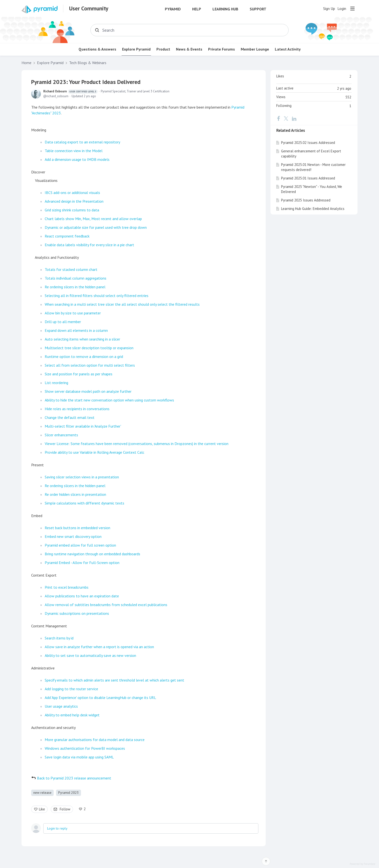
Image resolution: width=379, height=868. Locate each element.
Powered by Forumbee (363, 864)
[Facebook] (278, 119)
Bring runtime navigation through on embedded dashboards (92, 554)
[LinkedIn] (294, 119)
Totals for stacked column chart (71, 269)
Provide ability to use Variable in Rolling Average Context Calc (95, 452)
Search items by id (59, 638)
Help (197, 9)
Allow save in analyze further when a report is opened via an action (99, 647)
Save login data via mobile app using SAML (79, 757)
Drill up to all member (63, 322)
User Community (89, 8)
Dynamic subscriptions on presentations (77, 613)
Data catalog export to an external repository (82, 142)
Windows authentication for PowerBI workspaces (85, 748)
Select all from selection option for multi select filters (90, 365)
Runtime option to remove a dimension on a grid (84, 356)
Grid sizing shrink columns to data (72, 210)
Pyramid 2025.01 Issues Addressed (308, 178)
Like (42, 809)
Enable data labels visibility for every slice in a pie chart (89, 245)
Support (258, 9)
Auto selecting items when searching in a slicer (82, 339)
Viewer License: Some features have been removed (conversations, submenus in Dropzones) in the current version (137, 444)
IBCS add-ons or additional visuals (72, 193)
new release (42, 793)
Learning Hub (225, 9)
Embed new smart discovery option (73, 536)
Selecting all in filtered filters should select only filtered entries (97, 296)
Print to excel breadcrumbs (67, 587)
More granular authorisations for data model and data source (95, 740)
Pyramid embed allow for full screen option (80, 545)
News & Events (189, 49)
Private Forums (222, 49)
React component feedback (67, 236)
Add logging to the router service (71, 689)
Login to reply (57, 828)
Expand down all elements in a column (76, 330)
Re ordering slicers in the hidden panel (75, 287)
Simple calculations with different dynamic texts (84, 503)
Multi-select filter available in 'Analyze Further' (83, 426)
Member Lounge (255, 49)
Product (163, 49)
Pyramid (173, 9)
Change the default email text (70, 417)
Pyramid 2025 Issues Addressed (306, 200)
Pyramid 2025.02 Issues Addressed (308, 143)
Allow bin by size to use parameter (73, 313)
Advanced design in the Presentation (74, 201)
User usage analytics (61, 706)
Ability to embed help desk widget (72, 715)
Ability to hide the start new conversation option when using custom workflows (109, 400)
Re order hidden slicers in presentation (75, 494)
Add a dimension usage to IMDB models (77, 159)
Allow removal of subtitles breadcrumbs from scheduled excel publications (106, 605)
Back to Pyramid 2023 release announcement (74, 778)
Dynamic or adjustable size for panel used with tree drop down (96, 227)
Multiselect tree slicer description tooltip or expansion (89, 348)
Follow (65, 809)
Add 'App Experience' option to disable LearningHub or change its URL (100, 697)
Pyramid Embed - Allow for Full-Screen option (82, 563)
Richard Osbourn (70, 91)
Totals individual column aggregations (76, 278)
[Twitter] (286, 119)
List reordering (56, 383)
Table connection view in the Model (74, 151)
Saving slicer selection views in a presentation (82, 477)
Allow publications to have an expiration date (82, 596)
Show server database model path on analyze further (88, 391)
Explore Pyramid (136, 49)
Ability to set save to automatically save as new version (90, 655)
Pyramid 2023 (69, 793)
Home (26, 63)
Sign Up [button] (329, 9)
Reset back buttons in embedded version (77, 528)
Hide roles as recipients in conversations (77, 409)
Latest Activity (288, 49)
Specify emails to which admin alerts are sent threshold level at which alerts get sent (114, 680)
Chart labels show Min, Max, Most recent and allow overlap (93, 219)
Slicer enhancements (61, 435)
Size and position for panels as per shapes (79, 374)
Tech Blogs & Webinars (88, 63)
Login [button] (342, 9)
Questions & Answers (97, 49)
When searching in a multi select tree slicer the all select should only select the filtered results (122, 304)
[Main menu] (352, 8)
